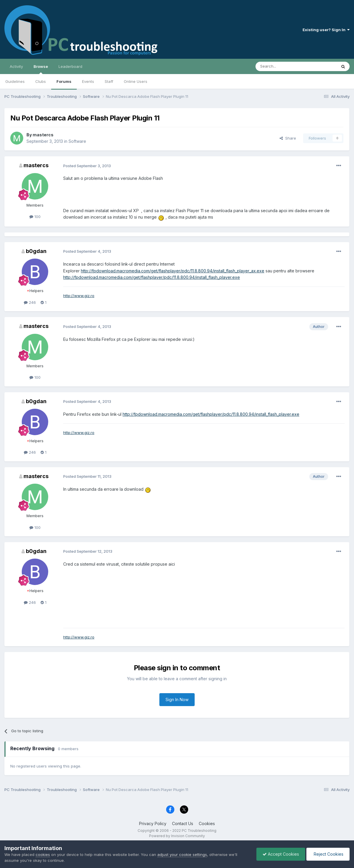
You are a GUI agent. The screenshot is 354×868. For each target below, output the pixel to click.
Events (88, 81)
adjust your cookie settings (182, 854)
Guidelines (15, 81)
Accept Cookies (281, 854)
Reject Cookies (328, 854)
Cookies (207, 823)
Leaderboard (70, 66)
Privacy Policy (153, 823)
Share (288, 138)
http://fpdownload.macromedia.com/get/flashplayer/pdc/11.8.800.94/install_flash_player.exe (152, 277)
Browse (41, 69)
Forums (64, 81)
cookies (43, 854)
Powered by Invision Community (177, 836)
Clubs (41, 81)
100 (35, 217)
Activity (16, 66)
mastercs (43, 135)
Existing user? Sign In (326, 30)
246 (30, 302)
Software (77, 141)
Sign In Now (177, 699)
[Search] (281, 66)
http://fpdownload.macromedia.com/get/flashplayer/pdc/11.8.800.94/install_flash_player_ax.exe (173, 271)
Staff (109, 81)
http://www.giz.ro (79, 296)
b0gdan (36, 251)
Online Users (136, 81)
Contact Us (183, 823)
